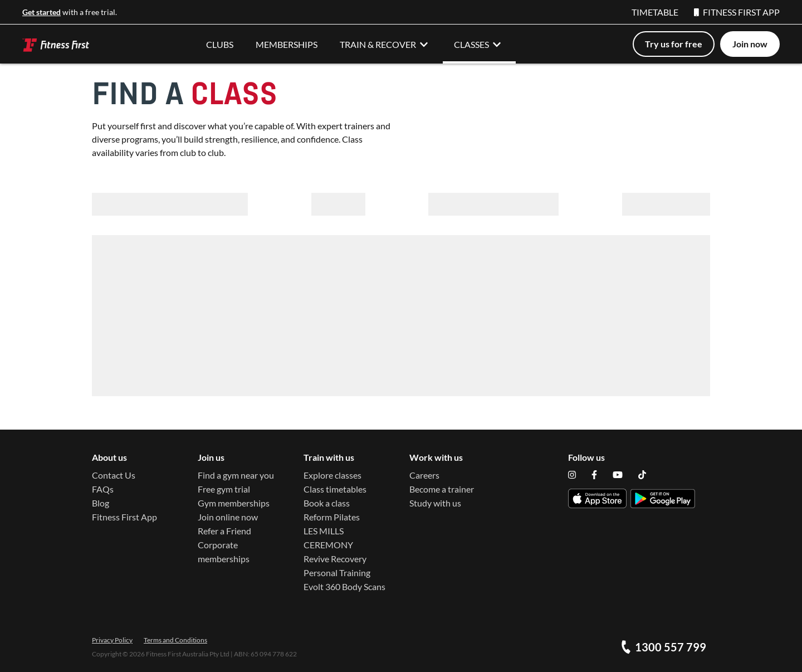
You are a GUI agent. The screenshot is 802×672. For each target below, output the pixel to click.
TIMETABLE (655, 12)
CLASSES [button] (479, 44)
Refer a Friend (224, 531)
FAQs (103, 489)
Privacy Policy (112, 640)
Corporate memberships (224, 552)
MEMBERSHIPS (287, 44)
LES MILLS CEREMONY (328, 538)
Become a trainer (442, 489)
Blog (101, 503)
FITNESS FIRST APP (737, 12)
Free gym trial (224, 489)
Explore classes (332, 475)
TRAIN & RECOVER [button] (386, 44)
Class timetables (335, 489)
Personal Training (337, 573)
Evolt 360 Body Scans (344, 586)
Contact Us (114, 475)
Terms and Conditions (175, 640)
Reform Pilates (332, 517)
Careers (424, 475)
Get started (41, 12)
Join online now (228, 517)
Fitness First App (124, 517)
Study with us (435, 503)
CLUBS (220, 44)
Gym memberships (234, 503)
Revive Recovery (335, 559)
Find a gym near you (236, 475)
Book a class (327, 503)
